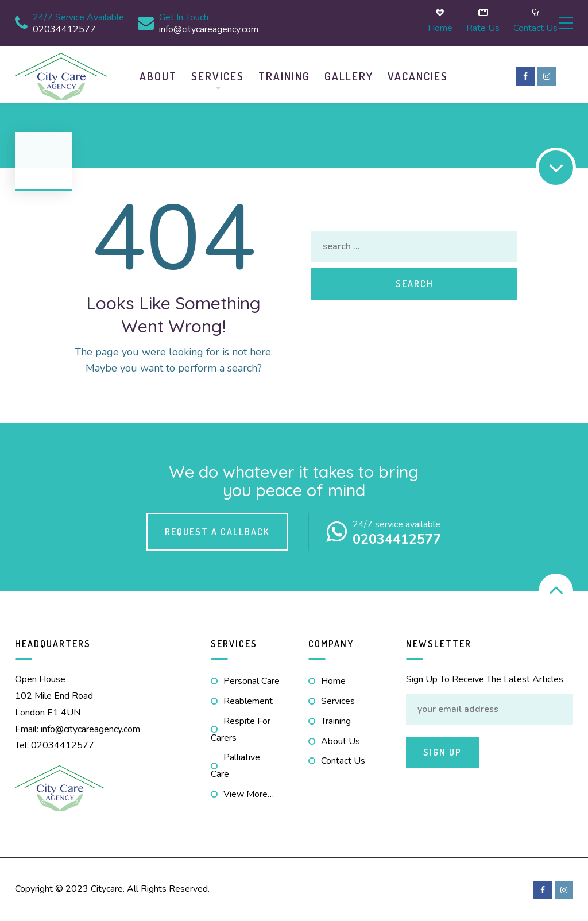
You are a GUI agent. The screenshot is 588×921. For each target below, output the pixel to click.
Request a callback (217, 530)
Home (405, 23)
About (158, 75)
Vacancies (418, 75)
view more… (249, 793)
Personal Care (252, 680)
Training (284, 75)
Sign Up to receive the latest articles (485, 678)
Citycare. (108, 888)
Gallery (349, 75)
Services (218, 75)
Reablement (248, 700)
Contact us (500, 23)
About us (341, 740)
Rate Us (448, 23)
